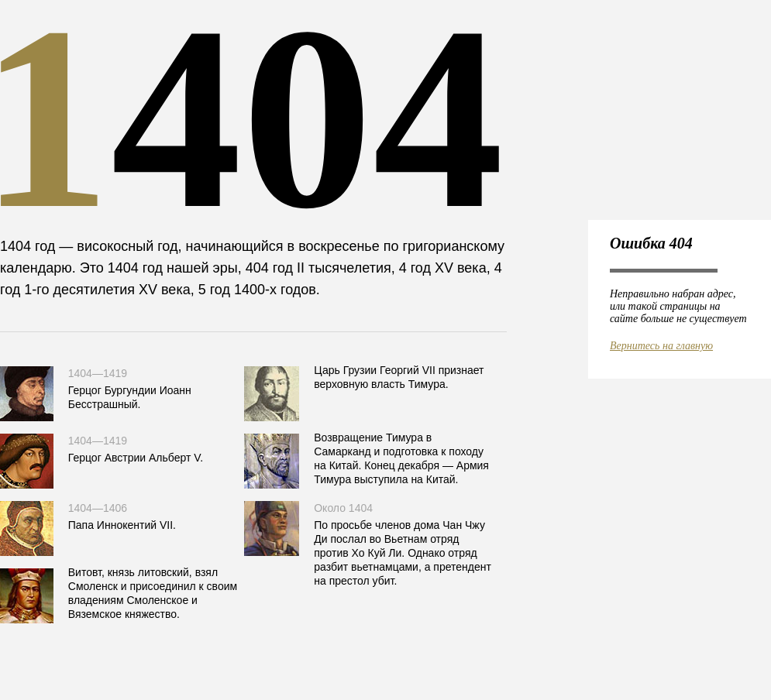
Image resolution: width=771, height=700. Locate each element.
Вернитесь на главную (661, 346)
